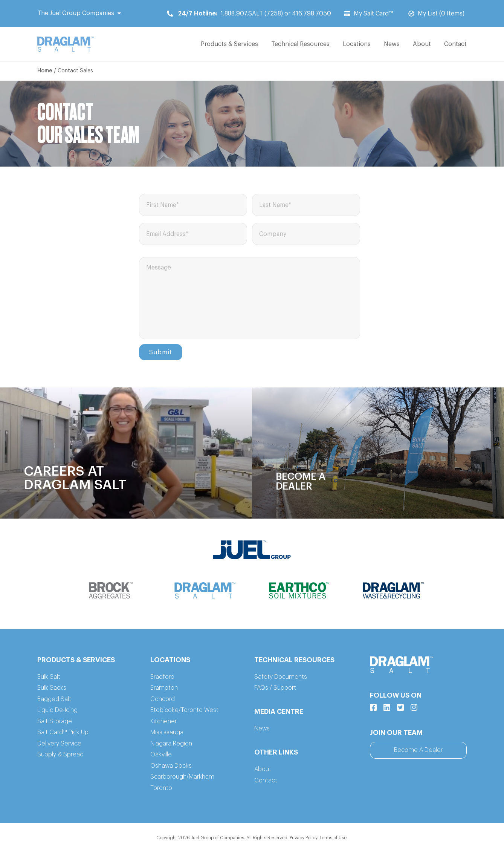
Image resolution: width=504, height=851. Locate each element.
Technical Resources (300, 44)
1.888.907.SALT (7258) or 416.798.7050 (249, 14)
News (392, 44)
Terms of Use (333, 838)
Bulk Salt (49, 677)
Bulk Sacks (52, 688)
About (422, 44)
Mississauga (167, 732)
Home (45, 71)
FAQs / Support (275, 688)
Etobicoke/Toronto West (184, 710)
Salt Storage (55, 721)
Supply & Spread (60, 755)
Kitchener (163, 721)
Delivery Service (59, 744)
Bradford (162, 677)
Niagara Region (171, 744)
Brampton (164, 688)
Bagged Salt (54, 699)
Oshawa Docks (171, 766)
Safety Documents (281, 677)
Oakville (161, 755)
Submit (161, 352)
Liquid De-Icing (57, 710)
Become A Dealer (418, 750)
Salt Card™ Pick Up (63, 732)
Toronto (161, 788)
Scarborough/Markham (182, 777)
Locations (357, 44)
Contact (455, 44)
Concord (163, 699)
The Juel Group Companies (79, 13)
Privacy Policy (303, 838)
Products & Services (229, 44)
